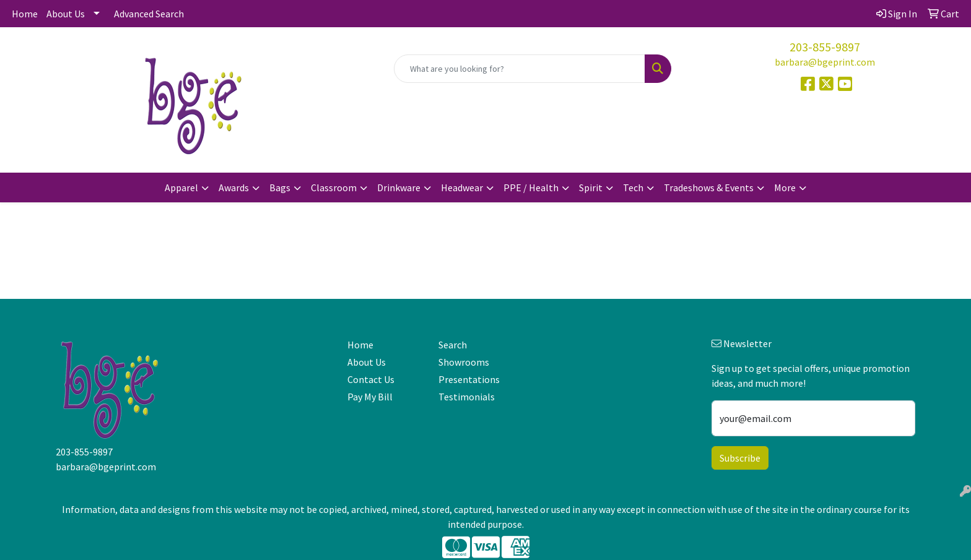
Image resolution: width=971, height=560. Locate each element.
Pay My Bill (370, 397)
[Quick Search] (520, 69)
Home (25, 14)
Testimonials (467, 397)
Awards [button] (234, 187)
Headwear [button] (462, 187)
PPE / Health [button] (531, 187)
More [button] (785, 187)
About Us (66, 14)
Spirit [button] (591, 187)
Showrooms (464, 362)
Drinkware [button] (399, 187)
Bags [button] (280, 187)
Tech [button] (633, 187)
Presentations (469, 379)
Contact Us (371, 379)
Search (453, 345)
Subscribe (740, 458)
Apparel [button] (181, 187)
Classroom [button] (334, 187)
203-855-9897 (825, 47)
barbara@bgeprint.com (825, 62)
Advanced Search (149, 14)
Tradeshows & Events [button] (709, 187)
